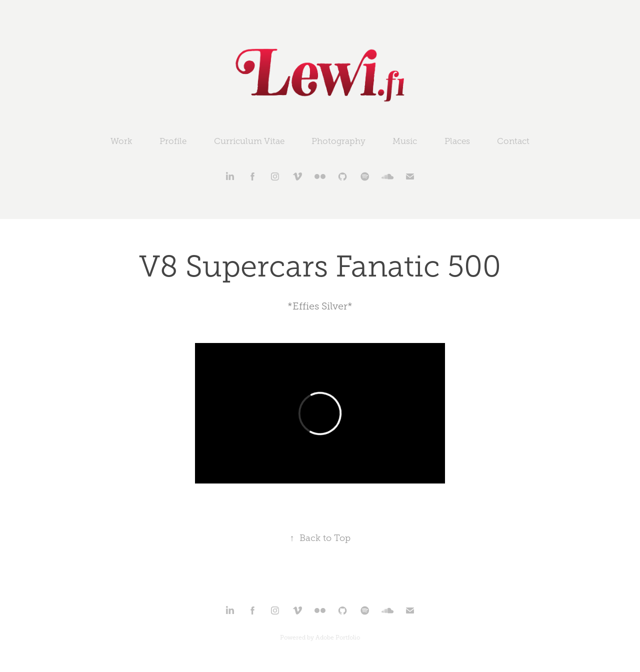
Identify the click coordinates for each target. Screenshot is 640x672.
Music (405, 141)
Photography (338, 141)
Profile (173, 141)
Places (457, 141)
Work (121, 141)
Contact (513, 141)
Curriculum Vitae (249, 141)
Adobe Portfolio (338, 637)
